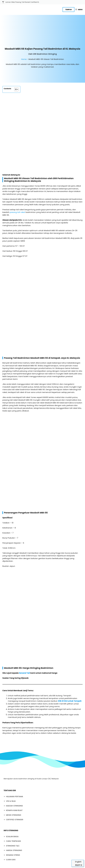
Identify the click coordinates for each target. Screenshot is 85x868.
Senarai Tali (24, 413)
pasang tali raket (17, 138)
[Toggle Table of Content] (15, 77)
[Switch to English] (78, 862)
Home (24, 47)
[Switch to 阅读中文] (78, 865)
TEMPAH (68, 10)
